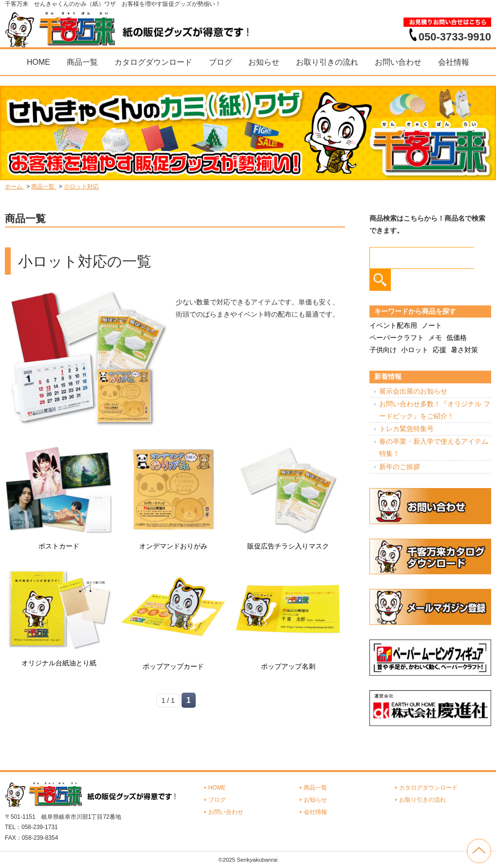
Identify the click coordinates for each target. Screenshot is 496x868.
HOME (38, 62)
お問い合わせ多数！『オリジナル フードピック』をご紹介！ (435, 410)
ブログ (220, 62)
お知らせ (264, 62)
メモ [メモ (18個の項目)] (435, 338)
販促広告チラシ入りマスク (288, 546)
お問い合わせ (398, 62)
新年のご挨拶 (400, 467)
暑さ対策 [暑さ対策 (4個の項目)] (464, 350)
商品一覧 (82, 62)
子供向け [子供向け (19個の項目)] (383, 350)
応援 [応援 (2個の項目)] (440, 350)
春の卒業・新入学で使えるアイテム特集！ (434, 447)
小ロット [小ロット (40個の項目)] (415, 350)
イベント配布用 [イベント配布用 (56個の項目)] (393, 325)
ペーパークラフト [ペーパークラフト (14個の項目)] (397, 338)
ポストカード (59, 546)
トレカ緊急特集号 (406, 429)
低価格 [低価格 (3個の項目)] (457, 338)
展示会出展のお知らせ (413, 391)
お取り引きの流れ (327, 62)
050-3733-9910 (455, 37)
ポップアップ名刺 (288, 666)
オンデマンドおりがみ (173, 546)
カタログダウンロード (153, 62)
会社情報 (454, 62)
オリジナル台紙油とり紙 (59, 663)
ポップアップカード (173, 666)
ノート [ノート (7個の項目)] (432, 325)
